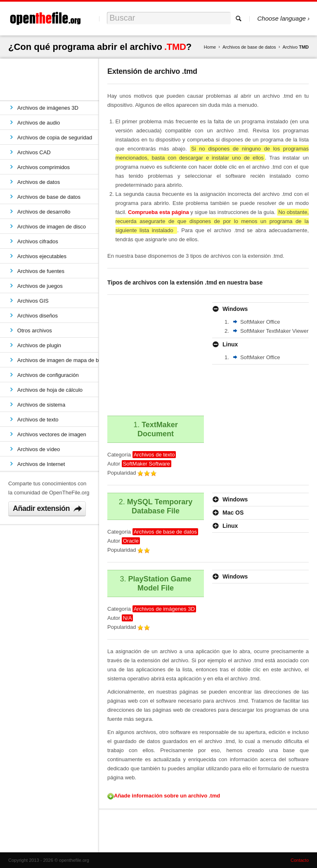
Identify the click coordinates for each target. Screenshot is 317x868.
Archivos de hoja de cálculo (50, 390)
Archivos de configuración (48, 375)
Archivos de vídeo (39, 449)
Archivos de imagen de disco (52, 227)
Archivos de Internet (41, 464)
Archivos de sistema (41, 405)
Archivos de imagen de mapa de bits (58, 360)
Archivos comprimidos (44, 167)
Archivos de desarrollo (44, 212)
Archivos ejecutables (42, 256)
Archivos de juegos (40, 286)
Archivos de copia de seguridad (55, 138)
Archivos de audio (39, 123)
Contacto (300, 860)
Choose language (282, 18)
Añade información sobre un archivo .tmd (167, 796)
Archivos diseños (38, 316)
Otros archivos (35, 330)
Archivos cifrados (38, 241)
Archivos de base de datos (249, 47)
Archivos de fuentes (41, 271)
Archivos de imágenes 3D (48, 108)
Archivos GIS (33, 301)
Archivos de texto (38, 420)
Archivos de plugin (39, 345)
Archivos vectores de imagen (52, 434)
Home (210, 47)
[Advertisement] (175, 354)
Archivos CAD (34, 152)
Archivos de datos (39, 182)
